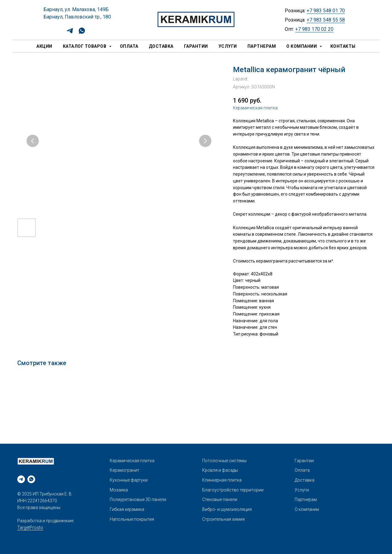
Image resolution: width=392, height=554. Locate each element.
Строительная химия (223, 519)
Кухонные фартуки (129, 480)
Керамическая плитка (255, 108)
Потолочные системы (224, 461)
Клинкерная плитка (222, 480)
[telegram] (70, 33)
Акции (44, 46)
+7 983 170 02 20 (314, 29)
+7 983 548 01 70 (326, 11)
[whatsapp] (82, 33)
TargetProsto (30, 528)
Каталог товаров (85, 46)
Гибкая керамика (127, 509)
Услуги (228, 46)
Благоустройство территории (233, 490)
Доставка (161, 46)
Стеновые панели (220, 499)
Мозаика (119, 490)
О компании (302, 46)
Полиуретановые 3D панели (138, 499)
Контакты (343, 46)
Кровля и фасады (220, 470)
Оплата (129, 46)
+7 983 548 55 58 (326, 20)
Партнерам (262, 46)
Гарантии (196, 46)
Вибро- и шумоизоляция (227, 509)
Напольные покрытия (132, 519)
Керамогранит (125, 470)
